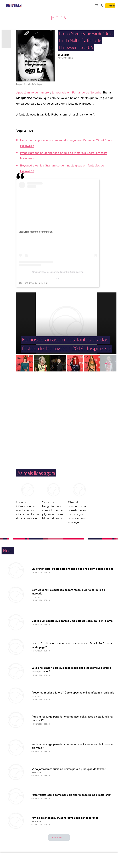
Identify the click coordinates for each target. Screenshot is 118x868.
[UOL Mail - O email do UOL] (97, 6)
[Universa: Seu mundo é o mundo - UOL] (14, 6)
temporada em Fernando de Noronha (77, 92)
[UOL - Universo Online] (24, 6)
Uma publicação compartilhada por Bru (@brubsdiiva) (58, 272)
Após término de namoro (33, 92)
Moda (59, 18)
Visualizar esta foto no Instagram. (36, 232)
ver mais (59, 838)
